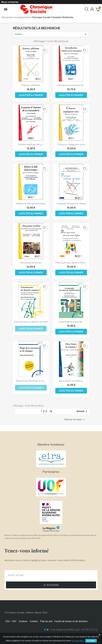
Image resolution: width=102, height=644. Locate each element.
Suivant (82, 411)
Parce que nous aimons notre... (71, 263)
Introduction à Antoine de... (71, 85)
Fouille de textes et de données (71, 621)
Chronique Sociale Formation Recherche (52, 17)
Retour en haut (75, 420)
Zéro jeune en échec (31, 263)
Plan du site (46, 621)
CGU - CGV (11, 621)
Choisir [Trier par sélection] (51, 34)
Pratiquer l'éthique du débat (71, 204)
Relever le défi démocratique (31, 204)
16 (51, 411)
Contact (34, 621)
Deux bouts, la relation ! (71, 381)
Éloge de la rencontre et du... (31, 381)
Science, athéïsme (31, 85)
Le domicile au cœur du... (71, 322)
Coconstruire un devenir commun (31, 322)
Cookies (23, 621)
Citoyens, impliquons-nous (71, 144)
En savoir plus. (78, 641)
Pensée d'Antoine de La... (31, 144)
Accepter (91, 641)
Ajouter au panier (31, 95)
